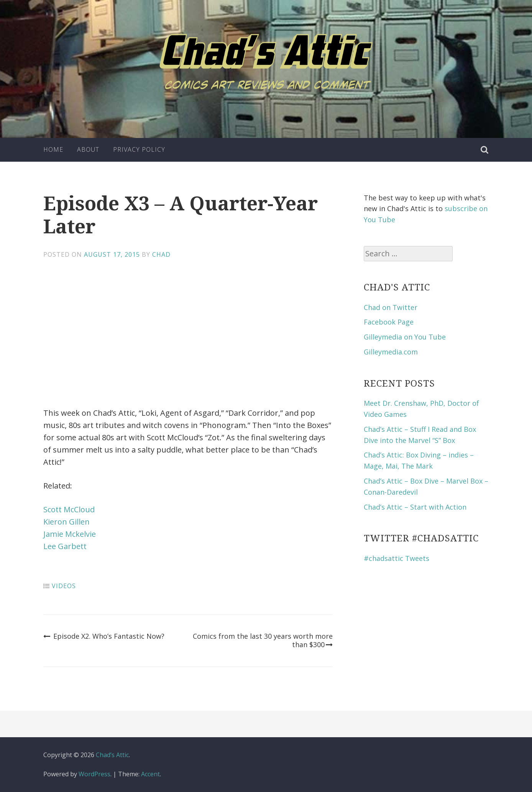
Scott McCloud (69, 509)
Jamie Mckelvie (70, 534)
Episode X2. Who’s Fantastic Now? (104, 636)
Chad (161, 254)
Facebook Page (389, 322)
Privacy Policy (139, 149)
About (88, 149)
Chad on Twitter (391, 307)
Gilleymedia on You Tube (405, 337)
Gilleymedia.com (391, 352)
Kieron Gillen (66, 522)
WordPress (94, 774)
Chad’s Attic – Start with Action (415, 507)
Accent (150, 774)
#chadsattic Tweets (397, 558)
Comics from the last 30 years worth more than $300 (263, 640)
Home (53, 149)
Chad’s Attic (112, 755)
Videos (64, 586)
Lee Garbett (65, 546)
